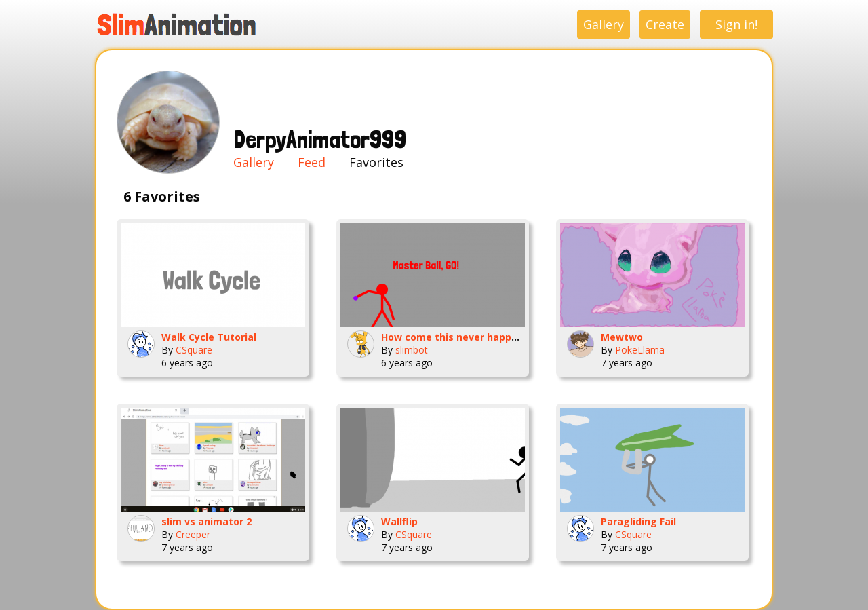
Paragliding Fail (638, 521)
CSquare (194, 350)
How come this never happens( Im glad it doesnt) (502, 337)
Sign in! (736, 24)
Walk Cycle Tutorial (209, 337)
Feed (312, 162)
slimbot (412, 350)
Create (665, 24)
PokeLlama (640, 350)
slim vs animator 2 (206, 521)
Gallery (604, 24)
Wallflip (399, 521)
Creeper (193, 534)
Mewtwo (622, 337)
